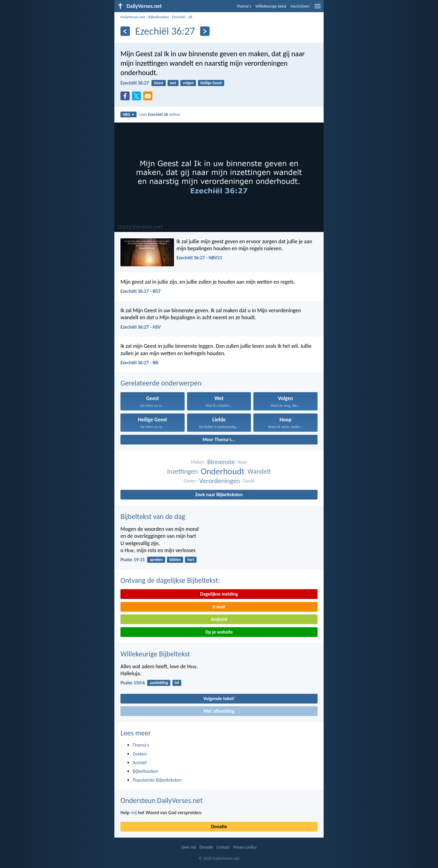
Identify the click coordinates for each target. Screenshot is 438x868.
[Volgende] (205, 31)
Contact (223, 847)
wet (173, 83)
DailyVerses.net (133, 17)
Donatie (219, 827)
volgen (188, 83)
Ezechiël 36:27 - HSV (141, 327)
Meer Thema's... (219, 439)
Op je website (219, 632)
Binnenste (221, 462)
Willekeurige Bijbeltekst (155, 654)
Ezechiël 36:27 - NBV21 (199, 258)
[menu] (318, 8)
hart (191, 560)
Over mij (189, 847)
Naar (243, 462)
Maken (197, 462)
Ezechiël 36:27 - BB (139, 363)
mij (134, 813)
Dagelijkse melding (219, 594)
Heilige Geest (211, 83)
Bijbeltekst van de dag (153, 516)
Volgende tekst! (219, 699)
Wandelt (259, 471)
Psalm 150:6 (133, 683)
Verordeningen (220, 481)
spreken (156, 560)
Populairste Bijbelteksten (157, 780)
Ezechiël (179, 17)
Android (219, 619)
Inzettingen (182, 471)
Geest (159, 83)
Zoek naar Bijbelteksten (219, 495)
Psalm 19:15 (133, 560)
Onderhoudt (223, 471)
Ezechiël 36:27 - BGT (141, 291)
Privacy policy (245, 847)
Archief (140, 763)
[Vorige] (125, 31)
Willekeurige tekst (271, 6)
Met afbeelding (219, 711)
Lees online (160, 114)
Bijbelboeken (158, 17)
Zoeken (140, 754)
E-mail (219, 607)
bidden (175, 560)
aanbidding (159, 683)
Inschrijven (300, 6)
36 (190, 17)
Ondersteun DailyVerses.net (162, 800)
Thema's (244, 6)
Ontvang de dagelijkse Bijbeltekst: (170, 580)
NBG (129, 114)
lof (177, 683)
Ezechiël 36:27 (135, 83)
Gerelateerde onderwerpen (161, 383)
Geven (190, 481)
